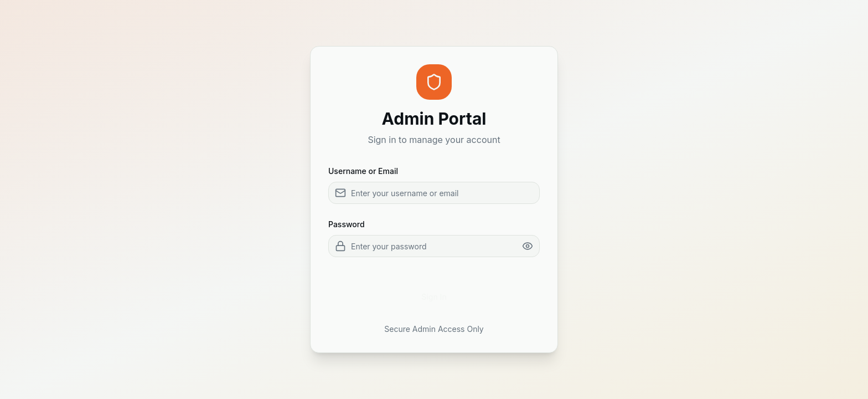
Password (347, 224)
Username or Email (363, 171)
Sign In (434, 297)
